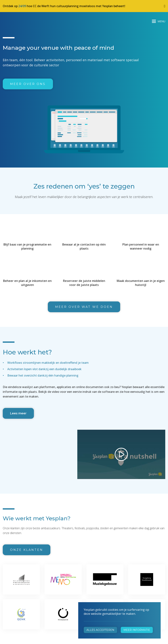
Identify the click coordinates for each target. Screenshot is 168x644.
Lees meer (18, 413)
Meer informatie (137, 630)
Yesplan (16, 20)
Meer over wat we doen (84, 307)
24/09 (22, 6)
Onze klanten (27, 550)
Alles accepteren (100, 630)
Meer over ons (28, 84)
